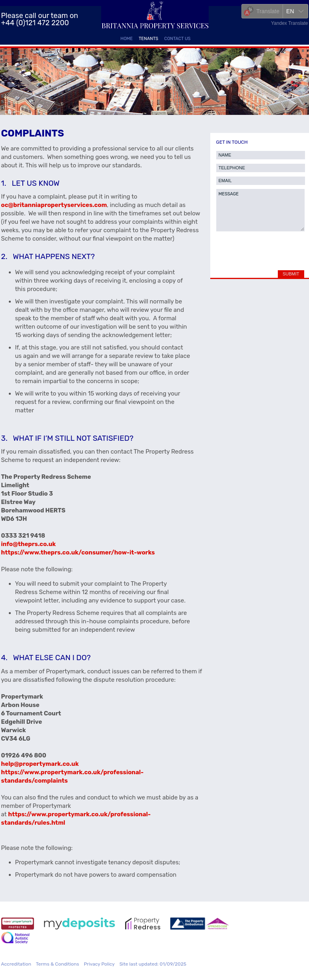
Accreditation (16, 964)
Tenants (149, 39)
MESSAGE (260, 210)
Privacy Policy (99, 964)
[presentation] (259, 249)
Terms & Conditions (58, 964)
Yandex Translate (290, 23)
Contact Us (177, 39)
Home (127, 39)
